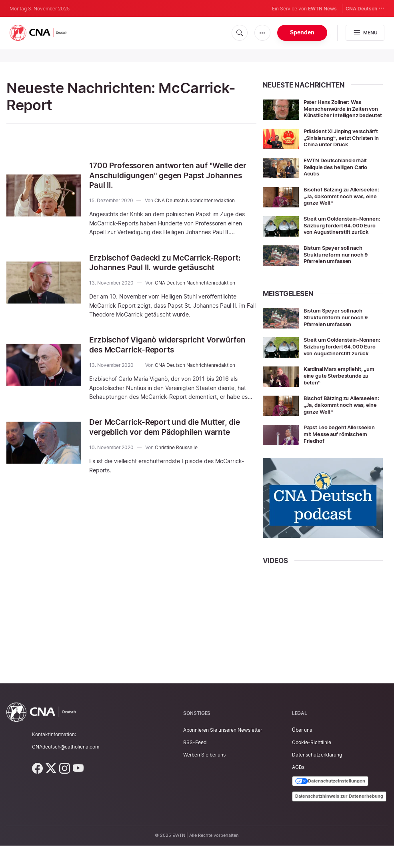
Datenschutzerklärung (317, 777)
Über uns (302, 752)
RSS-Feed (195, 765)
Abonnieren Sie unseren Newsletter (223, 752)
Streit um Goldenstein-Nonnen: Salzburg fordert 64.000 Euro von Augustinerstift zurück (338, 240)
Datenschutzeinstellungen (330, 803)
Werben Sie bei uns (204, 777)
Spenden (302, 32)
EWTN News (322, 9)
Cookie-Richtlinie (312, 765)
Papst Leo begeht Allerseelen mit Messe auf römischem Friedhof (342, 457)
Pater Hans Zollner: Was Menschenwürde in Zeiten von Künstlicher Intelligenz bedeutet (339, 112)
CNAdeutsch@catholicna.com (66, 769)
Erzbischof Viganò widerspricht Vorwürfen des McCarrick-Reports (170, 344)
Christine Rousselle (176, 445)
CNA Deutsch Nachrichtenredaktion (195, 200)
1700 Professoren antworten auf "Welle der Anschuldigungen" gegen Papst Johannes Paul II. (171, 175)
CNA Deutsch (365, 8)
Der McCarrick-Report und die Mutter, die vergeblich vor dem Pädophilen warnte (168, 425)
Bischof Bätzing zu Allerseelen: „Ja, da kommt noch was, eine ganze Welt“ (340, 207)
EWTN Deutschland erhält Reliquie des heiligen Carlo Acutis (339, 178)
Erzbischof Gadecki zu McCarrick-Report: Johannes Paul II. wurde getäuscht (168, 262)
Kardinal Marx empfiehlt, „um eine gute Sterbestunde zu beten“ (343, 398)
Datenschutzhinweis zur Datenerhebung (339, 818)
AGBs (298, 789)
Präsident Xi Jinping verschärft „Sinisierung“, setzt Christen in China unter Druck (342, 146)
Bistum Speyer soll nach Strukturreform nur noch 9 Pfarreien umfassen (339, 271)
